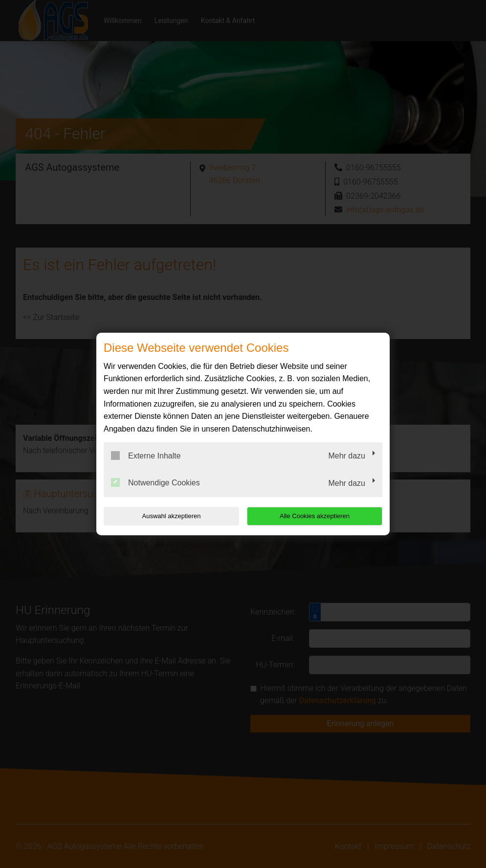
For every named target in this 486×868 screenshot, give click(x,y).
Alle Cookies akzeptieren (320, 516)
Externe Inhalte (146, 456)
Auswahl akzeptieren (166, 516)
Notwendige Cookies (155, 482)
